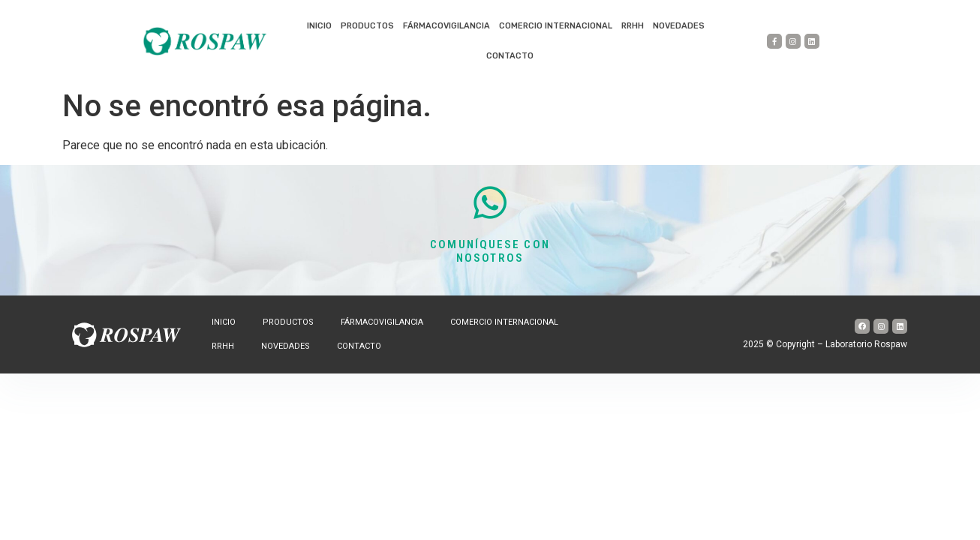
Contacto (510, 56)
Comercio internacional (556, 26)
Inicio (319, 26)
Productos (367, 26)
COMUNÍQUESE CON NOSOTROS (490, 251)
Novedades (679, 26)
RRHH (633, 26)
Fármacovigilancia (446, 26)
